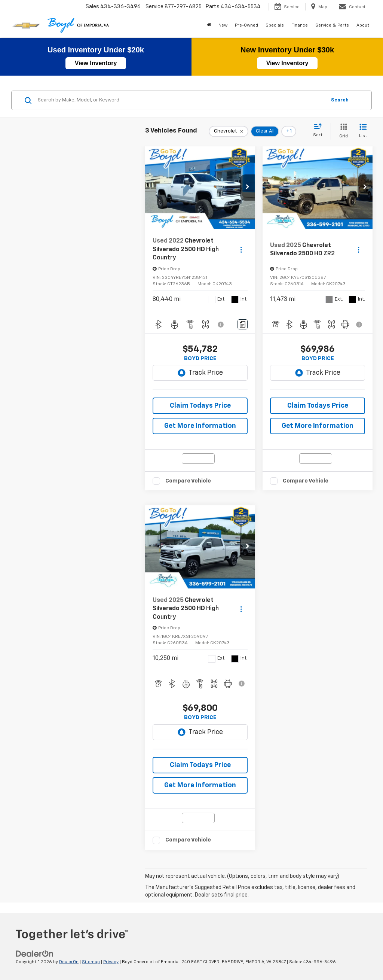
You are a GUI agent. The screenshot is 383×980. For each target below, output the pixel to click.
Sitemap (91, 962)
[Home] (209, 25)
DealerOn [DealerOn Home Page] (69, 962)
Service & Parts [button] (332, 25)
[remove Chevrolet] (229, 131)
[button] (248, 188)
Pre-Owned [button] (246, 25)
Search (340, 100)
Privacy (111, 962)
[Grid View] (342, 131)
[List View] (363, 131)
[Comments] (243, 324)
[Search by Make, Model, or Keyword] (181, 100)
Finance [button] (300, 25)
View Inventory (96, 63)
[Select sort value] (320, 131)
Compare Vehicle (188, 481)
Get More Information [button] (200, 426)
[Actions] (241, 249)
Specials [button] (275, 25)
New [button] (223, 25)
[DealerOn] (35, 954)
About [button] (363, 25)
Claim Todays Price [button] (200, 406)
